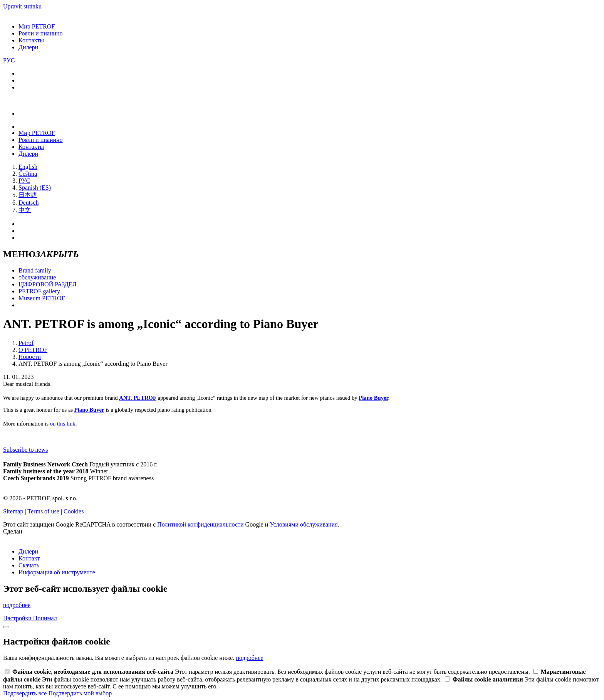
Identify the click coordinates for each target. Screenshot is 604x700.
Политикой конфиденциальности (200, 524)
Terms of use (43, 511)
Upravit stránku (22, 6)
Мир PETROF (37, 26)
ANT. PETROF (138, 398)
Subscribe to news (25, 450)
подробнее (17, 605)
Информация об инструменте (57, 572)
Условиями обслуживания (304, 524)
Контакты (31, 40)
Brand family (35, 270)
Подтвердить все (26, 693)
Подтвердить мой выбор (80, 693)
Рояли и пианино (41, 33)
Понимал (45, 618)
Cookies (74, 511)
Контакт (29, 558)
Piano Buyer (373, 398)
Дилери (28, 47)
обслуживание (37, 277)
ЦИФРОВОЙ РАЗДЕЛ (48, 284)
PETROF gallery (39, 291)
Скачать (29, 565)
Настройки (18, 618)
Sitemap (13, 511)
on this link (63, 424)
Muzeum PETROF (42, 298)
